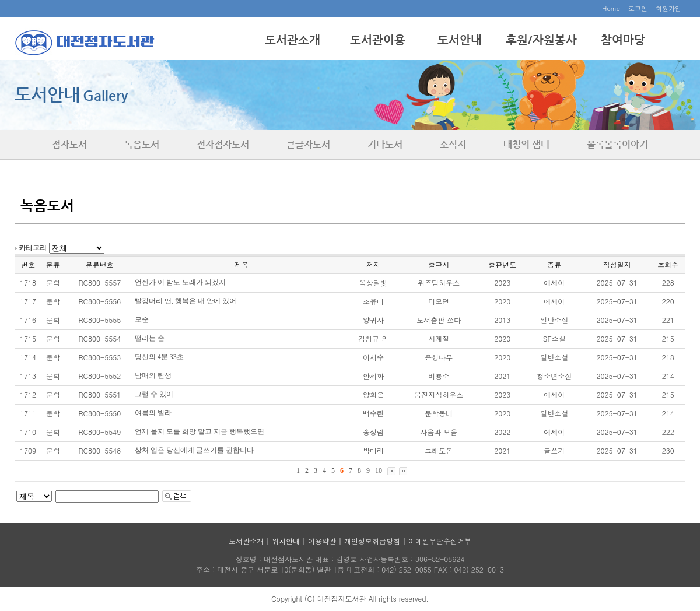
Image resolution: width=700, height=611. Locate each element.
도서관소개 (293, 40)
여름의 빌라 (153, 413)
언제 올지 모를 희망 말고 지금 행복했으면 (199, 431)
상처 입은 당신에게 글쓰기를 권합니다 (194, 450)
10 (379, 470)
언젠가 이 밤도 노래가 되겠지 (180, 282)
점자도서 (69, 144)
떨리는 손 (150, 338)
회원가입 (668, 8)
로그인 (638, 8)
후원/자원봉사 (541, 40)
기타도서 (385, 144)
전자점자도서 (223, 144)
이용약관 (322, 541)
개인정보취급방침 (372, 541)
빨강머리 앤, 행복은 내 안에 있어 (185, 301)
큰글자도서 (308, 144)
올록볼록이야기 (617, 144)
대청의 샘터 (526, 144)
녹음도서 (142, 144)
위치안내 (286, 541)
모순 (142, 319)
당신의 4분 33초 (159, 357)
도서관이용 (378, 40)
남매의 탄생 (153, 375)
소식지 (453, 144)
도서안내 (460, 40)
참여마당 (623, 40)
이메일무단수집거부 (440, 541)
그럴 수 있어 (154, 394)
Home (611, 8)
